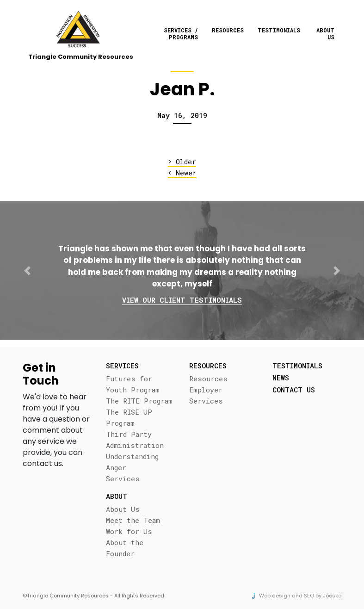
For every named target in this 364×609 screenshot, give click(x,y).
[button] (27, 271)
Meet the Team (133, 520)
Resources (228, 30)
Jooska (332, 596)
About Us (325, 33)
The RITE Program (139, 401)
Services (123, 478)
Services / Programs (181, 33)
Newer (182, 173)
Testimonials (279, 30)
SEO (309, 596)
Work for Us (129, 531)
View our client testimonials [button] (182, 300)
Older (182, 162)
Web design (275, 596)
